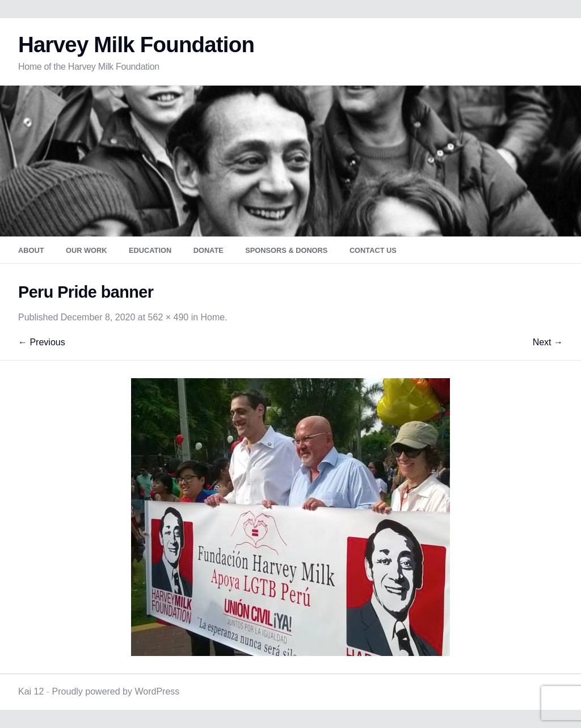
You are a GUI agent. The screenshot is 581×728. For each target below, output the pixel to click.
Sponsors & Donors (286, 250)
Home (213, 317)
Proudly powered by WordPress (116, 691)
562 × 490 (169, 317)
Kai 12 (31, 691)
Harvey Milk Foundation (136, 45)
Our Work (87, 250)
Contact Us (373, 250)
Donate (209, 250)
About (31, 250)
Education (150, 250)
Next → (548, 342)
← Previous (42, 342)
